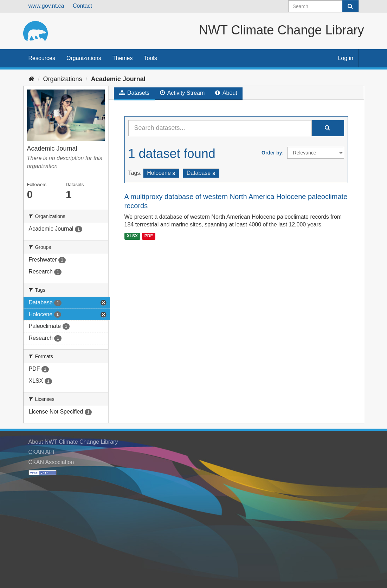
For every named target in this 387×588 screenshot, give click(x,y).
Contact (82, 6)
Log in (346, 58)
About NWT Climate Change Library (73, 442)
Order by (272, 153)
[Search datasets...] (220, 128)
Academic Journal (118, 79)
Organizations (84, 58)
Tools (151, 58)
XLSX (132, 236)
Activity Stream (182, 93)
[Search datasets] (324, 6)
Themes (123, 58)
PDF (149, 236)
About (226, 93)
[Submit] (350, 6)
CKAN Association (51, 462)
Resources (42, 58)
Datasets (134, 93)
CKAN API (41, 452)
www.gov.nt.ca (46, 6)
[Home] (31, 79)
